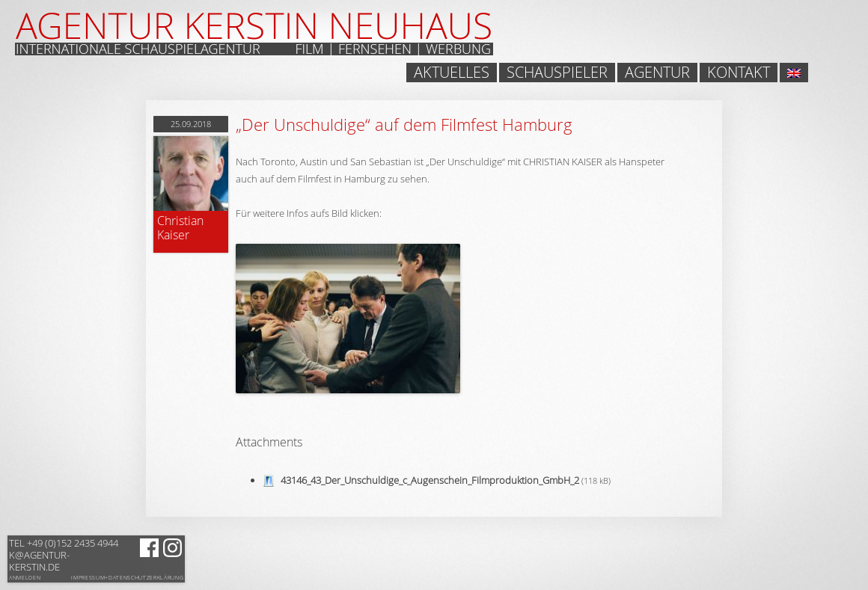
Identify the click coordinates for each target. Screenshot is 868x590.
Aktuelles (452, 73)
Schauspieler (557, 73)
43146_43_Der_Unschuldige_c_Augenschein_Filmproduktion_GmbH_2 (430, 480)
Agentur (657, 73)
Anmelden (25, 578)
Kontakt (739, 73)
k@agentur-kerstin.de (64, 555)
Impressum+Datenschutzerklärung (127, 578)
